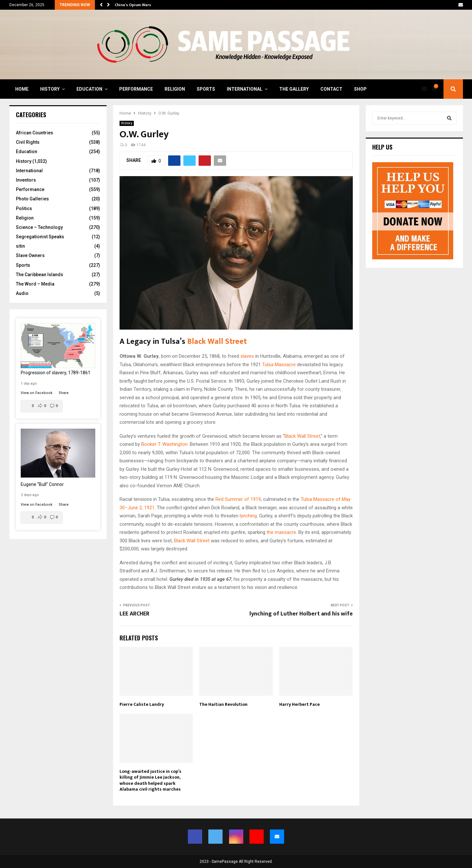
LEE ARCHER (134, 614)
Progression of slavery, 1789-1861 (56, 373)
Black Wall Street (217, 342)
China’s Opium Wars (133, 5)
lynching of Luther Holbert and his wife (301, 614)
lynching (248, 516)
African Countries (35, 133)
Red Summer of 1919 (238, 499)
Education (89, 89)
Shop (360, 89)
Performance (136, 89)
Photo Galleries (32, 199)
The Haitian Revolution (223, 704)
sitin (20, 246)
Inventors (26, 180)
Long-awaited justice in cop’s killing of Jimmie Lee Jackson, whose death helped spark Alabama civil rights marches (150, 780)
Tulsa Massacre (279, 365)
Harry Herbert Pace (299, 704)
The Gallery (294, 89)
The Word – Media (35, 284)
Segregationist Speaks (40, 237)
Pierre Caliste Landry (142, 704)
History (50, 89)
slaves (247, 356)
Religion (175, 89)
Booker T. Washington (164, 444)
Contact (331, 89)
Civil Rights (28, 142)
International (245, 89)
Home (22, 89)
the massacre (281, 532)
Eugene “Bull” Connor (42, 484)
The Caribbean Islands (40, 275)
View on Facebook (37, 393)
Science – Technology (39, 227)
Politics (24, 209)
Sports (206, 89)
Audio (22, 293)
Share (64, 393)
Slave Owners (30, 255)
